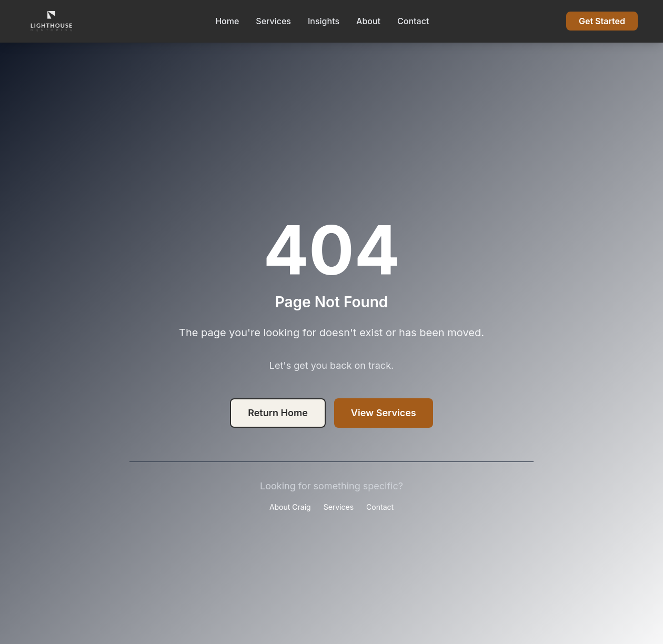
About (368, 21)
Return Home (278, 413)
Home (227, 21)
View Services (384, 413)
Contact (413, 21)
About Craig (290, 507)
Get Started (602, 21)
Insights (324, 21)
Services (273, 21)
